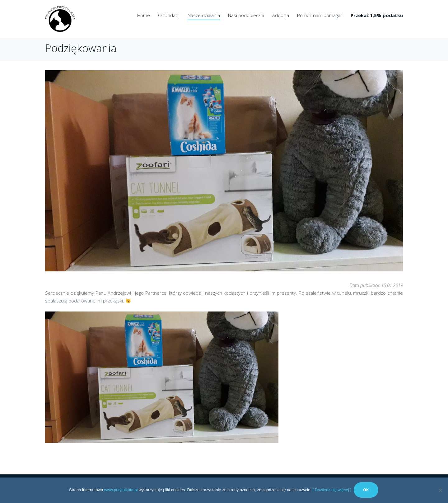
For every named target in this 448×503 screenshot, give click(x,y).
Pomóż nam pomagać (320, 15)
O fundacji (169, 15)
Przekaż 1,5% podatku (377, 15)
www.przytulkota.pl (121, 490)
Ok (367, 491)
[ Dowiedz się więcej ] (332, 490)
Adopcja (281, 15)
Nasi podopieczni (246, 15)
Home (144, 15)
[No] (440, 491)
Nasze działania (204, 15)
